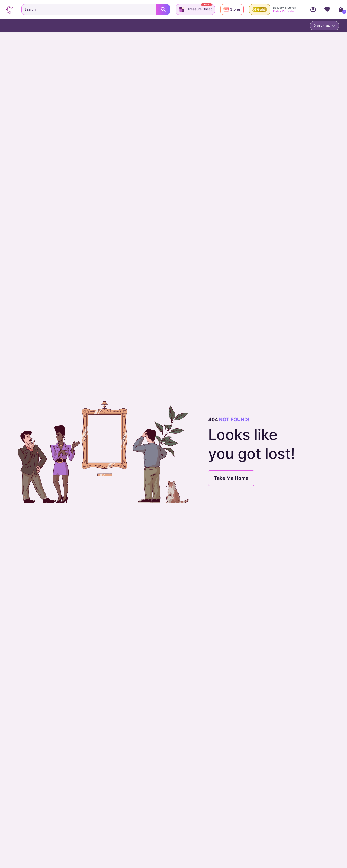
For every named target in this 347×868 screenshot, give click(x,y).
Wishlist (327, 9)
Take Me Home (231, 478)
